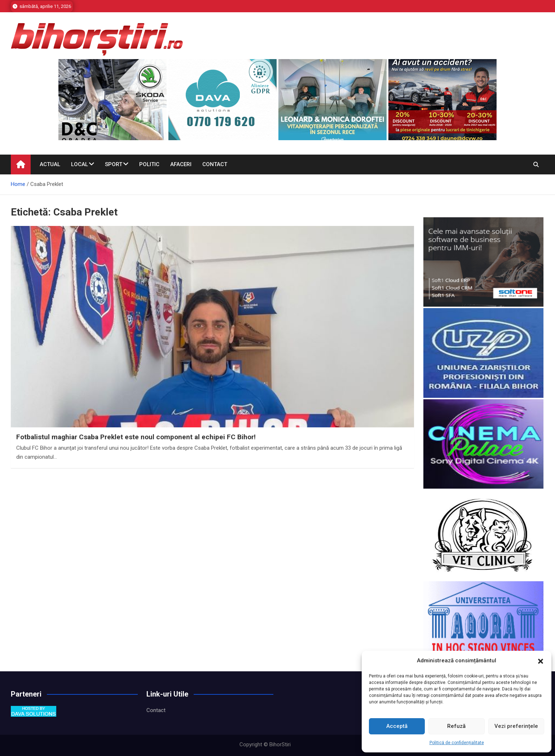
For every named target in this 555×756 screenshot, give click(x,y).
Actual (50, 164)
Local (80, 164)
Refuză (456, 726)
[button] (541, 661)
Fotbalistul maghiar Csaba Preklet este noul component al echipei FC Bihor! (136, 437)
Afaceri (181, 164)
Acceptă (397, 726)
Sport (114, 164)
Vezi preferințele (516, 726)
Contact (215, 164)
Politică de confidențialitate (457, 743)
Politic (149, 164)
